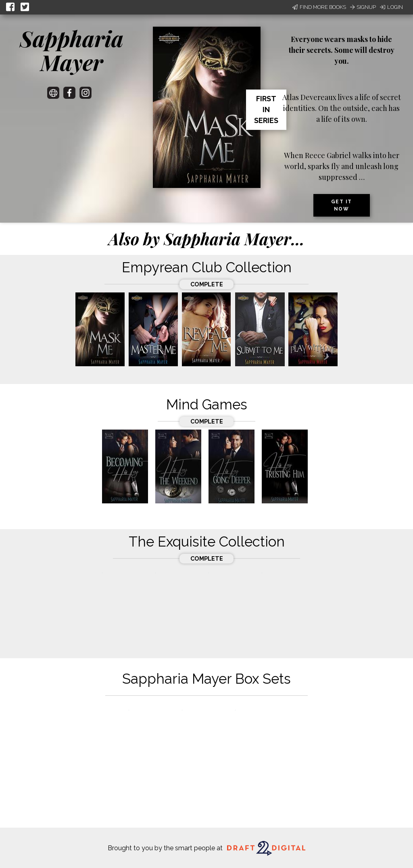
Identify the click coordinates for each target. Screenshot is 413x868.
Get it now (342, 205)
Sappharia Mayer (72, 50)
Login (391, 7)
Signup (363, 7)
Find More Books (319, 7)
